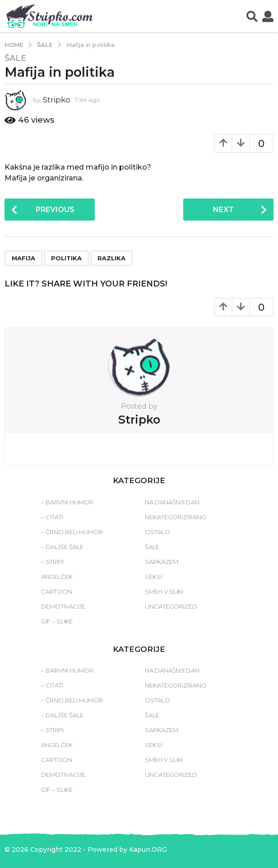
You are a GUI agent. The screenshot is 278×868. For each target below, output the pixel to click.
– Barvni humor (67, 502)
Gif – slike (57, 621)
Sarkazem (162, 562)
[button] (252, 16)
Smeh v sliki (164, 591)
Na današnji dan (172, 502)
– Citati (52, 517)
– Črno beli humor (72, 532)
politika (66, 258)
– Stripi (52, 562)
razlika (111, 258)
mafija (23, 258)
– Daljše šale (62, 547)
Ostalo (158, 532)
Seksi (153, 577)
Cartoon (57, 591)
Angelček (57, 577)
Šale (15, 58)
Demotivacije (63, 606)
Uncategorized (171, 606)
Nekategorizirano (176, 517)
